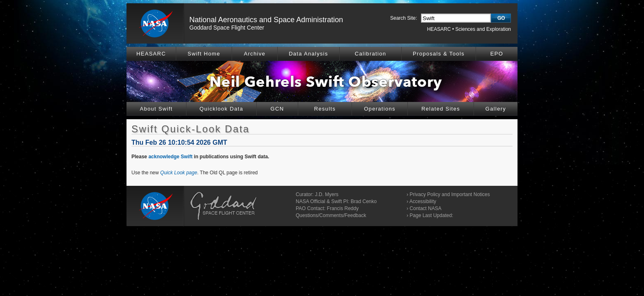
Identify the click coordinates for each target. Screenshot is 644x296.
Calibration (370, 54)
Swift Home (204, 54)
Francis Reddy (343, 208)
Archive (255, 54)
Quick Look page (179, 173)
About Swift (156, 109)
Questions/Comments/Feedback (331, 215)
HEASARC (439, 29)
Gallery (496, 109)
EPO (497, 54)
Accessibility (423, 201)
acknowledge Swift (170, 157)
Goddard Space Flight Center (227, 28)
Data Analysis (308, 54)
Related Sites (441, 109)
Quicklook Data (221, 109)
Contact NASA (425, 208)
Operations (380, 109)
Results (325, 109)
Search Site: (404, 18)
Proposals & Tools (439, 54)
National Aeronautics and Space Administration (266, 20)
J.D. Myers (327, 194)
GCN (277, 109)
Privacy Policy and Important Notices (450, 194)
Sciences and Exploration (483, 29)
